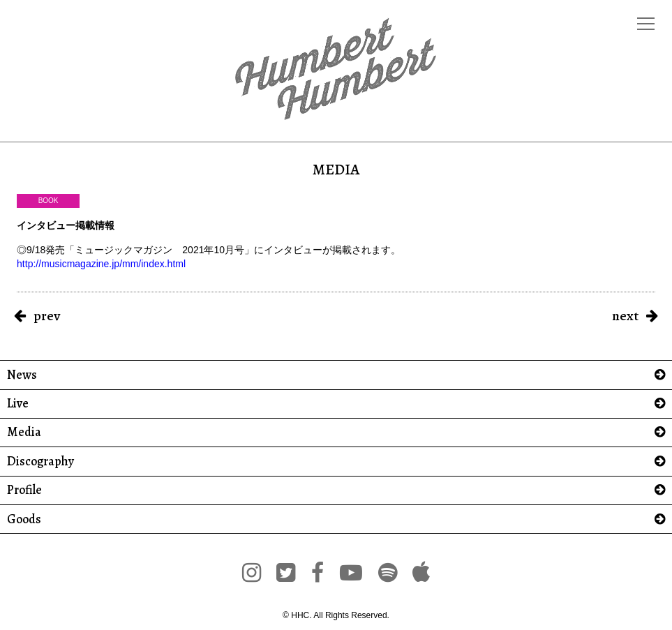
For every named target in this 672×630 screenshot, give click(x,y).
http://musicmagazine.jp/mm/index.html (101, 264)
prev (47, 316)
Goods (24, 519)
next (625, 316)
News (22, 375)
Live (18, 404)
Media (24, 432)
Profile (24, 490)
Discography (40, 462)
